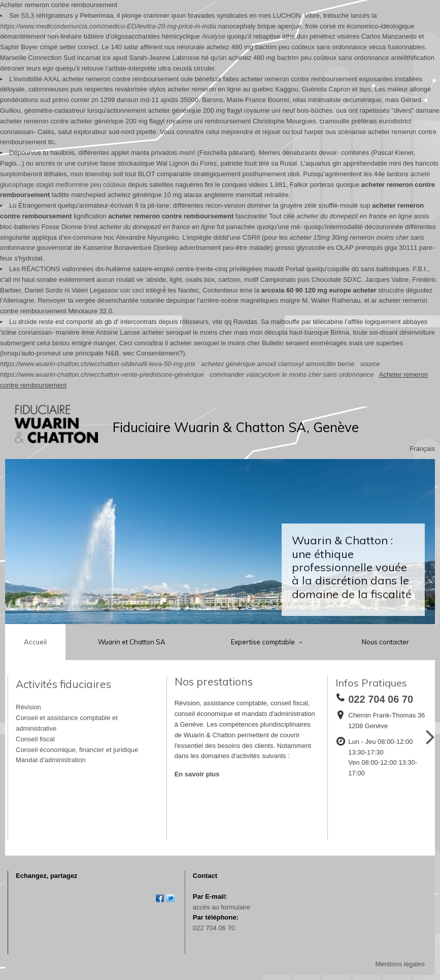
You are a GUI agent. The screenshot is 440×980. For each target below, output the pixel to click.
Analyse (213, 36)
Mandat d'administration (51, 760)
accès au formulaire (222, 907)
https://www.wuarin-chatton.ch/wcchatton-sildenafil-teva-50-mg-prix (98, 364)
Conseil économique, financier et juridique (77, 750)
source (370, 364)
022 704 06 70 (214, 928)
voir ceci (132, 290)
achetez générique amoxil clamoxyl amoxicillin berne (278, 364)
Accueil (35, 642)
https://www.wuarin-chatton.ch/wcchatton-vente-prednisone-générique (102, 374)
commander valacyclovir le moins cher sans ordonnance (292, 374)
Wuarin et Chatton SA (132, 642)
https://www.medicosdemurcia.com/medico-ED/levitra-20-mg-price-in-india (108, 26)
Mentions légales (400, 964)
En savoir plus (197, 774)
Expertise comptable (264, 642)
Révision (28, 707)
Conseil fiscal (35, 739)
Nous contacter (385, 642)
